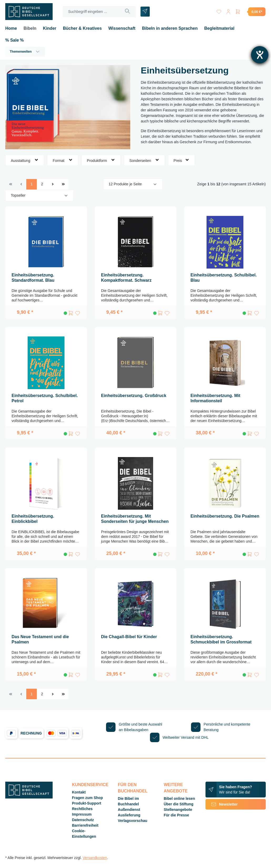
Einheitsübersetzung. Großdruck (134, 396)
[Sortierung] (39, 195)
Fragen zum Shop (87, 798)
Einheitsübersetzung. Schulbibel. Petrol (45, 398)
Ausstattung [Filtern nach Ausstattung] (25, 160)
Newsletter (222, 804)
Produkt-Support (87, 803)
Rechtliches (82, 809)
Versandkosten (95, 858)
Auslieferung (129, 815)
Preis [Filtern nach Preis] (182, 160)
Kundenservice (90, 785)
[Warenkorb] (250, 12)
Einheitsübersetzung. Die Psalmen (225, 516)
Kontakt (79, 792)
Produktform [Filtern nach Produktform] (101, 160)
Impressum (82, 814)
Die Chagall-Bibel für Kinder (129, 637)
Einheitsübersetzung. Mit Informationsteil (215, 398)
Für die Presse (176, 815)
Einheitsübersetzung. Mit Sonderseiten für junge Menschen (135, 519)
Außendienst (129, 810)
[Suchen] (127, 12)
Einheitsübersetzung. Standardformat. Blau (33, 278)
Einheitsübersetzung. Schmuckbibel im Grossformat (221, 639)
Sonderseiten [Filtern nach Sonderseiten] (144, 160)
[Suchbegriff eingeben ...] (91, 12)
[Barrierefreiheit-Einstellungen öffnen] (260, 55)
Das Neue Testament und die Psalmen (40, 639)
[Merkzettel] (219, 11)
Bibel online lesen (179, 798)
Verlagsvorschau (133, 821)
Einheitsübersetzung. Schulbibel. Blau (224, 278)
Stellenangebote (178, 810)
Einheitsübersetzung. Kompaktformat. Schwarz (126, 278)
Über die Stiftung (179, 804)
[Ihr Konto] (228, 11)
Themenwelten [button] (25, 52)
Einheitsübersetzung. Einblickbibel (33, 519)
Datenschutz (83, 820)
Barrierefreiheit (85, 825)
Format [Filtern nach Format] (63, 160)
